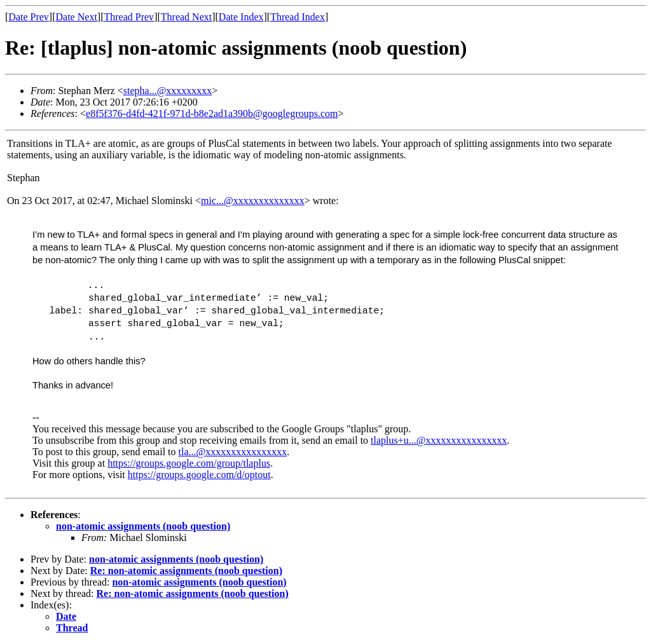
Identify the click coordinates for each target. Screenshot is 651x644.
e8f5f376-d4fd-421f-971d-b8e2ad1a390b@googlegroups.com (212, 113)
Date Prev (29, 17)
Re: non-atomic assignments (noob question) (186, 571)
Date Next (77, 17)
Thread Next (186, 17)
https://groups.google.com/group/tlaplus (189, 463)
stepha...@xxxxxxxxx (168, 91)
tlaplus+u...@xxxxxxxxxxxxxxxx (439, 440)
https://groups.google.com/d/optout (199, 475)
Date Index (241, 17)
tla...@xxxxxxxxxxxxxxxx (233, 452)
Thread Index (298, 17)
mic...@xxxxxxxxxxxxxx (253, 201)
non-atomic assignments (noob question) (143, 526)
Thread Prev (129, 17)
